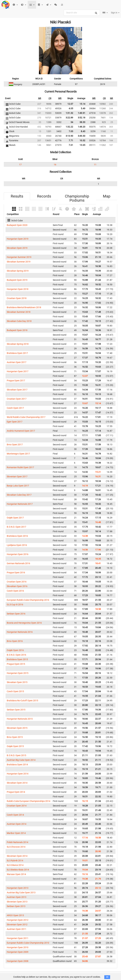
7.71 (71, 140)
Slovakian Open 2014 (17, 783)
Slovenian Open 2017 (17, 477)
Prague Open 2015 (16, 664)
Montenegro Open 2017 (18, 454)
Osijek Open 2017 (15, 518)
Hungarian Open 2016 (18, 554)
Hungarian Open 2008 (18, 961)
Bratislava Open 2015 (17, 659)
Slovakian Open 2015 (17, 682)
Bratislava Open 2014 (17, 765)
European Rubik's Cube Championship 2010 (28, 943)
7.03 (71, 131)
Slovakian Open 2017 (17, 390)
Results (17, 196)
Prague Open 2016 (16, 573)
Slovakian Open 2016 (17, 586)
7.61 (71, 145)
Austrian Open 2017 (17, 362)
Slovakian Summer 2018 (19, 312)
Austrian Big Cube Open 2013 (21, 893)
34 (72, 122)
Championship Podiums (77, 198)
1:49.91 (82, 113)
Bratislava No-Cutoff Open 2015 (22, 701)
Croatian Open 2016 (17, 582)
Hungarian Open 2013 (18, 888)
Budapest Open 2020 (17, 225)
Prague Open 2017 (16, 381)
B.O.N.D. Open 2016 (16, 655)
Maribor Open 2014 (16, 833)
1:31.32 (69, 113)
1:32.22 (69, 127)
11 (95, 165)
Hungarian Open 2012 (18, 920)
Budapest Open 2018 (17, 330)
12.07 (70, 104)
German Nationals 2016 (18, 563)
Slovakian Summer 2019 (19, 262)
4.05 (71, 108)
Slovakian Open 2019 (17, 248)
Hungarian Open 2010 (18, 947)
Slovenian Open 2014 (17, 856)
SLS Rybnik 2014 (15, 861)
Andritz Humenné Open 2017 (21, 431)
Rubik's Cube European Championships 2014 (29, 801)
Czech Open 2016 (15, 591)
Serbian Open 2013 (16, 906)
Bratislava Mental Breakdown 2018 (24, 307)
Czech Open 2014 (15, 815)
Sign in (115, 13)
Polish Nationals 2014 (17, 842)
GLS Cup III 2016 (15, 605)
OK (107, 977)
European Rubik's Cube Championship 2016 (28, 600)
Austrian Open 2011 (17, 929)
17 (20, 165)
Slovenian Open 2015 (17, 728)
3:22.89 (69, 118)
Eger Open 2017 (15, 422)
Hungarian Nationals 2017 (20, 504)
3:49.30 (82, 136)
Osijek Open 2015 (15, 746)
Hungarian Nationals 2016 (20, 632)
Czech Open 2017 (15, 408)
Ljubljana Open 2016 (17, 545)
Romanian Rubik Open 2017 (20, 467)
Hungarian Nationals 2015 (20, 719)
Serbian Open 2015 (16, 710)
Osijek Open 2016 (15, 650)
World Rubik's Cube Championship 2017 (26, 417)
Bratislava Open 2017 (17, 353)
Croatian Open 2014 (17, 806)
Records (44, 196)
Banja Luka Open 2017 (18, 486)
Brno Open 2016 (15, 641)
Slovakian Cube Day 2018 (19, 321)
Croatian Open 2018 (17, 298)
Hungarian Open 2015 (18, 673)
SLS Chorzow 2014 (16, 847)
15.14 (82, 104)
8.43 (83, 131)
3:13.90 (69, 136)
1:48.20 (82, 127)
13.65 (82, 145)
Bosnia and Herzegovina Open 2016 (24, 623)
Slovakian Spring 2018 (18, 344)
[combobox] (82, 13)
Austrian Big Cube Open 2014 (21, 760)
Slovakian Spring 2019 (18, 271)
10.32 (82, 140)
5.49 (83, 108)
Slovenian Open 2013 (17, 902)
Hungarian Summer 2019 (19, 257)
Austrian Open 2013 (17, 897)
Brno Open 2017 (15, 445)
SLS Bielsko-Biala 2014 (18, 870)
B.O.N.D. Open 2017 (16, 527)
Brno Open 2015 (15, 737)
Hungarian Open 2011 (18, 938)
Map (107, 196)
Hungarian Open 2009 (18, 952)
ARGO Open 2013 (15, 915)
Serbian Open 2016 (16, 614)
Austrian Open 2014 (17, 824)
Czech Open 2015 (15, 691)
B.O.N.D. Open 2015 (16, 755)
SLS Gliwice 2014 (15, 865)
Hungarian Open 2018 (18, 289)
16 (55, 165)
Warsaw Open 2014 (16, 874)
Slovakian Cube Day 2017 (19, 495)
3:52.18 (82, 118)
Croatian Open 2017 (17, 399)
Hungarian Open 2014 (18, 774)
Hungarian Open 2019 (18, 239)
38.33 (82, 122)
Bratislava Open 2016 (17, 536)
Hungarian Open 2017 (18, 371)
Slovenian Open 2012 (17, 925)
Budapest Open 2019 (17, 280)
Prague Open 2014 (16, 792)
